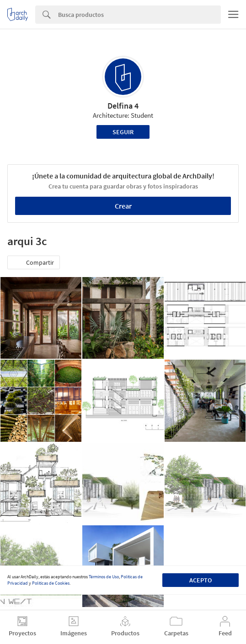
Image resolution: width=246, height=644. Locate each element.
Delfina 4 (123, 106)
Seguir (123, 132)
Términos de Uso (104, 577)
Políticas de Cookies (51, 583)
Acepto (201, 580)
